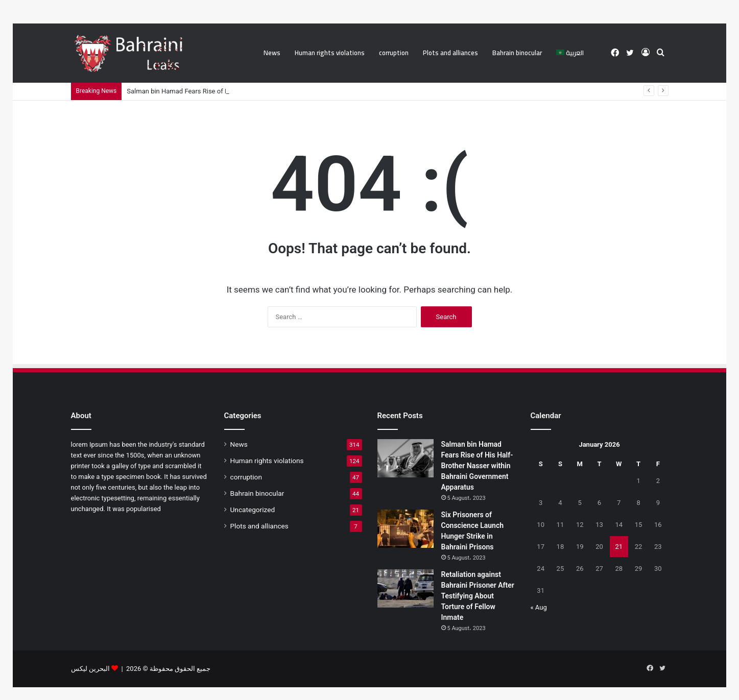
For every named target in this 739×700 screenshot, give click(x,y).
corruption (394, 53)
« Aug (539, 607)
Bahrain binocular (517, 53)
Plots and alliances (450, 53)
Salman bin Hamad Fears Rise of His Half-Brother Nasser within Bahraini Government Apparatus (477, 466)
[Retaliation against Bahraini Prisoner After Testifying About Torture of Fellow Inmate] (406, 588)
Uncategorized (253, 510)
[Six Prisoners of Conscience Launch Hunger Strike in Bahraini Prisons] (406, 529)
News (272, 53)
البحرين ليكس (90, 669)
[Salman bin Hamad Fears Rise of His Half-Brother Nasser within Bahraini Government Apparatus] (406, 458)
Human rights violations (330, 53)
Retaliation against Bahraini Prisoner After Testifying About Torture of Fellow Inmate (478, 596)
